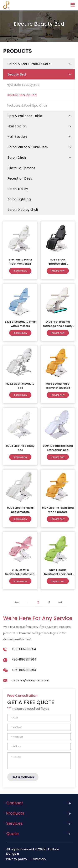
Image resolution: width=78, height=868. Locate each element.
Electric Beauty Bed (22, 95)
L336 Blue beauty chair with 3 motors (20, 324)
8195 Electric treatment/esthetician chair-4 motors (20, 574)
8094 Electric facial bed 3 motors (20, 510)
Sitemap (40, 859)
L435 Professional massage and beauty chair (58, 326)
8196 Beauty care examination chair (58, 386)
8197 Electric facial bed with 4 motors (58, 510)
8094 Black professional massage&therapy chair (58, 266)
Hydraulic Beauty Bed (23, 85)
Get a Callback (23, 777)
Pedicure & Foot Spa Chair (27, 105)
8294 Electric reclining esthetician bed (58, 448)
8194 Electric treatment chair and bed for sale (58, 574)
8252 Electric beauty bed (20, 386)
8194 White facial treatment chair (20, 262)
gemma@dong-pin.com (30, 680)
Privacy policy (17, 859)
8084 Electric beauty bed (20, 448)
